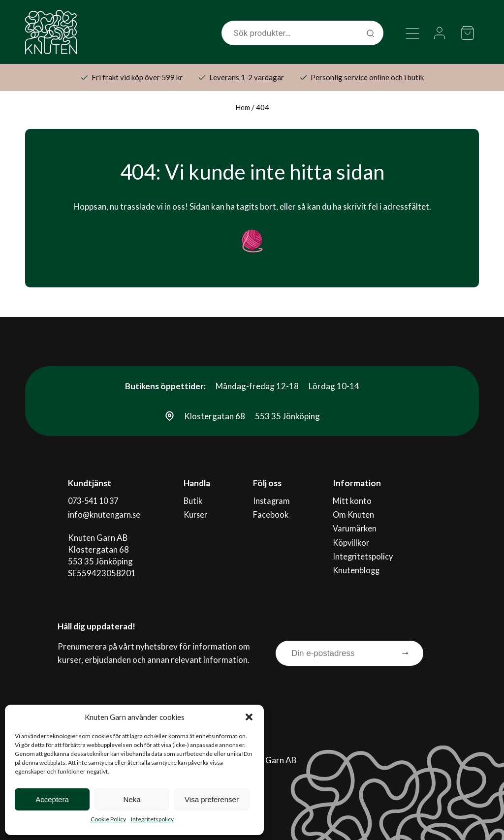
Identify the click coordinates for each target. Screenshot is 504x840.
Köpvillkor (352, 535)
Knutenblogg (357, 559)
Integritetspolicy (152, 819)
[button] (249, 717)
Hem (243, 107)
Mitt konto (353, 500)
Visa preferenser (212, 799)
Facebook (270, 512)
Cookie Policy (108, 819)
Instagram (272, 500)
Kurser (197, 512)
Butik (194, 500)
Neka (132, 799)
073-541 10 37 (94, 500)
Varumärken (356, 523)
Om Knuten (354, 512)
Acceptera (52, 799)
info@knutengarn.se (105, 512)
